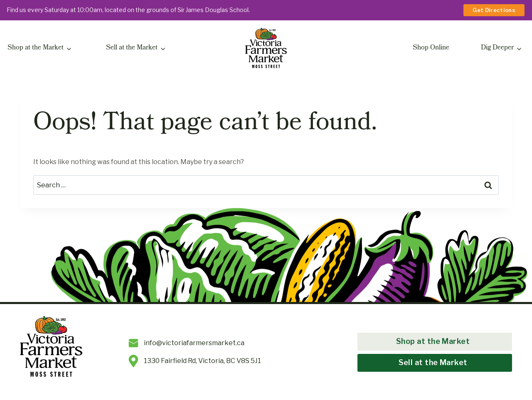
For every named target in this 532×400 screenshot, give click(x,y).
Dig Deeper (497, 48)
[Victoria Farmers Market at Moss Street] (266, 48)
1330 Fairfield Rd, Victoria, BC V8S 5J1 (202, 361)
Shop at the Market (36, 48)
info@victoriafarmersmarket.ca (194, 343)
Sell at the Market (132, 48)
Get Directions (494, 10)
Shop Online (431, 48)
